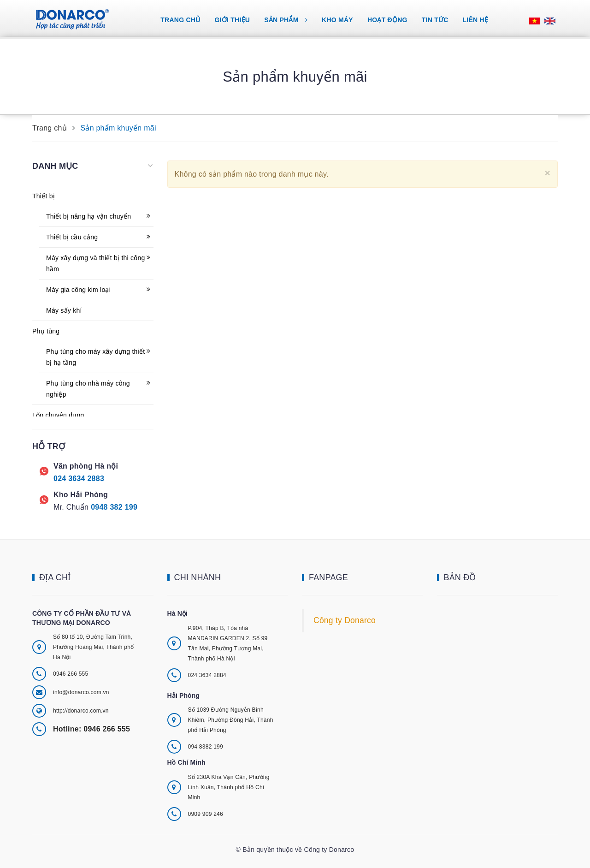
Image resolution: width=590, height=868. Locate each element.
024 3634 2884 (207, 675)
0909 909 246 (206, 814)
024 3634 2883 (79, 479)
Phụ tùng (46, 331)
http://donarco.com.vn (81, 711)
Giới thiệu (232, 20)
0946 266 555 (71, 674)
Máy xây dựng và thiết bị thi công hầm (95, 263)
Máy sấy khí (64, 310)
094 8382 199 (206, 747)
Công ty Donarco (345, 620)
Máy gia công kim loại (78, 290)
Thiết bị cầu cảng (72, 237)
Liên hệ (476, 20)
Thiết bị (44, 196)
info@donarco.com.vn (81, 692)
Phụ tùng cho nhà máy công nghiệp (88, 389)
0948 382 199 (114, 507)
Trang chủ (180, 20)
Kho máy (337, 20)
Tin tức (435, 20)
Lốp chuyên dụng (58, 415)
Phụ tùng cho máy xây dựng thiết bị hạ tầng (95, 357)
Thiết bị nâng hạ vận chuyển (88, 216)
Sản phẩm (286, 20)
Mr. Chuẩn (71, 507)
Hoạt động (387, 20)
